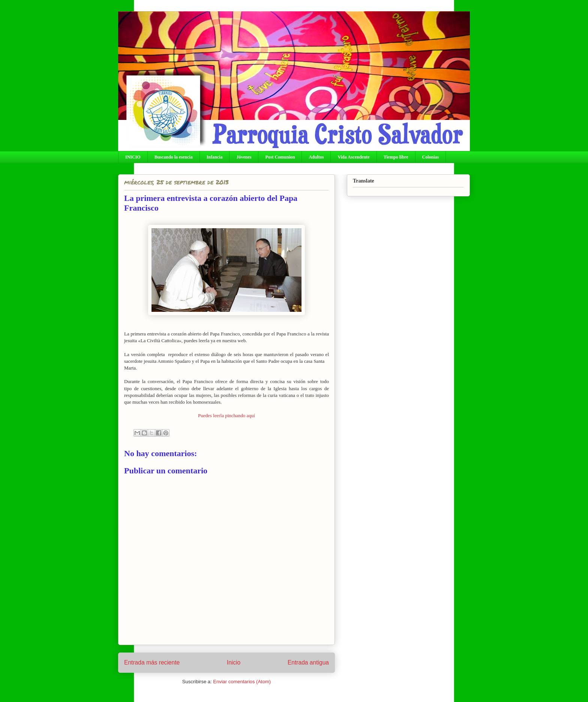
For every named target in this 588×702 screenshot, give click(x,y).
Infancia (215, 157)
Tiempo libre (396, 157)
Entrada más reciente (152, 662)
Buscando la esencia (174, 157)
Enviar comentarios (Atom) (242, 682)
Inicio (234, 662)
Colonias (431, 157)
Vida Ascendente (353, 157)
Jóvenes (244, 157)
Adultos (316, 157)
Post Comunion (280, 157)
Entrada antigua (308, 662)
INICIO (133, 157)
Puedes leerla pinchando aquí (226, 415)
